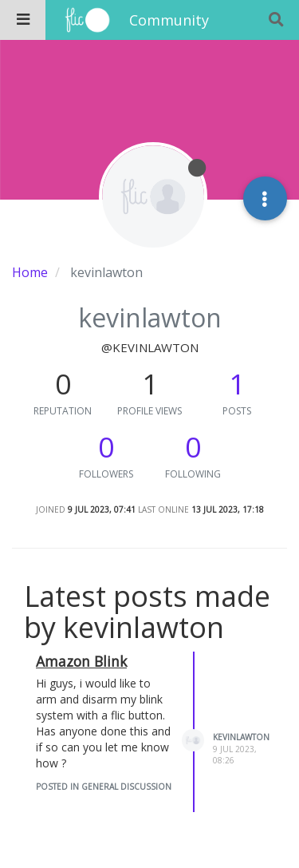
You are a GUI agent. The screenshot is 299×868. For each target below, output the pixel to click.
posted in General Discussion (104, 787)
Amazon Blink (81, 661)
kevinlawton (241, 737)
